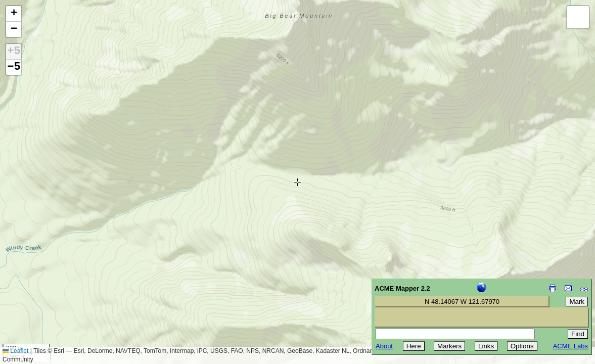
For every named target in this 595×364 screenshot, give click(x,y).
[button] (14, 14)
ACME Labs (570, 346)
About (384, 346)
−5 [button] (14, 67)
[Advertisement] (54, 292)
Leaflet (15, 351)
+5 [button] (14, 52)
